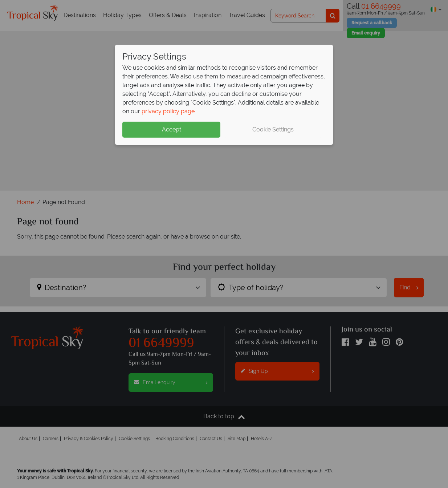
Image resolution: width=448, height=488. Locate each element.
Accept (172, 129)
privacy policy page (168, 111)
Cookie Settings (273, 129)
